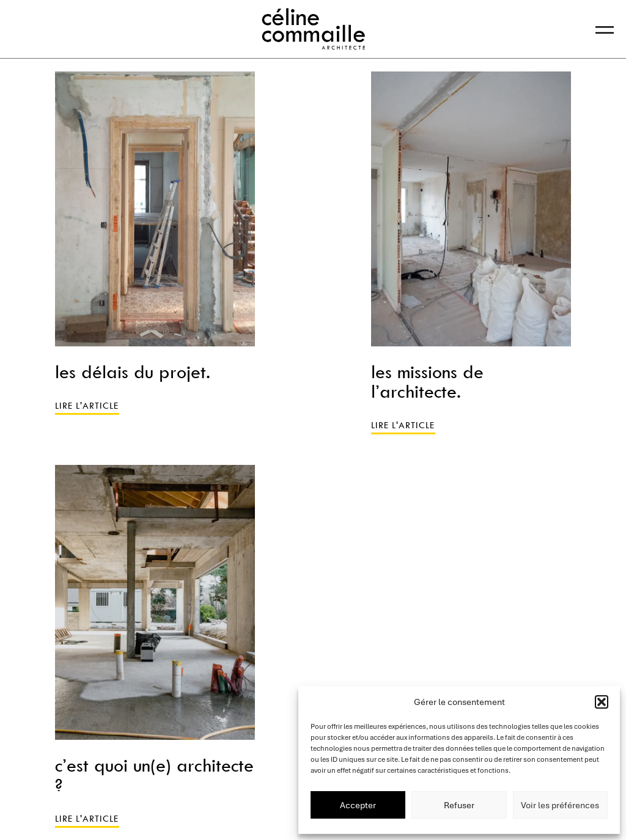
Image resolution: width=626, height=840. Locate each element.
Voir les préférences (560, 805)
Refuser (459, 805)
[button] (602, 702)
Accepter (358, 805)
